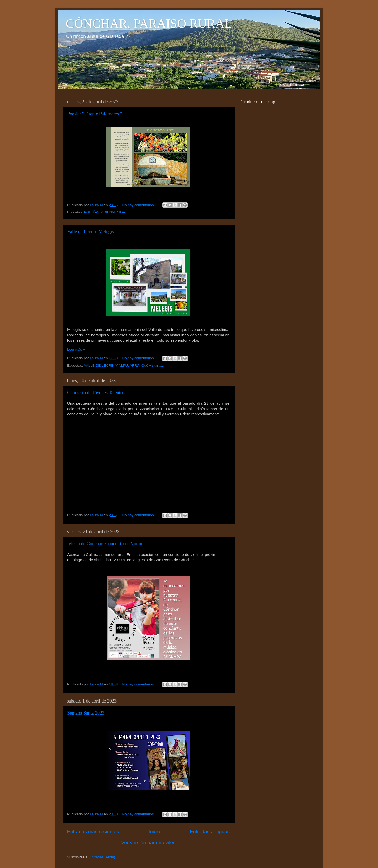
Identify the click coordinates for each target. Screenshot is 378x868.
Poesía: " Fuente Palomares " (95, 114)
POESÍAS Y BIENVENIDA (105, 212)
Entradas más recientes (93, 831)
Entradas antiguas (210, 831)
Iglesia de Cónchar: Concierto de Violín (105, 544)
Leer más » (76, 349)
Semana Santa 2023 (86, 713)
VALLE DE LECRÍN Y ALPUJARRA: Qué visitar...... (124, 365)
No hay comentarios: (139, 205)
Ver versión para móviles (148, 842)
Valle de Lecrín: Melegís (90, 232)
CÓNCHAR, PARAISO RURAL (149, 23)
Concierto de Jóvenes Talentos (96, 393)
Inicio (154, 831)
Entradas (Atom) (102, 857)
